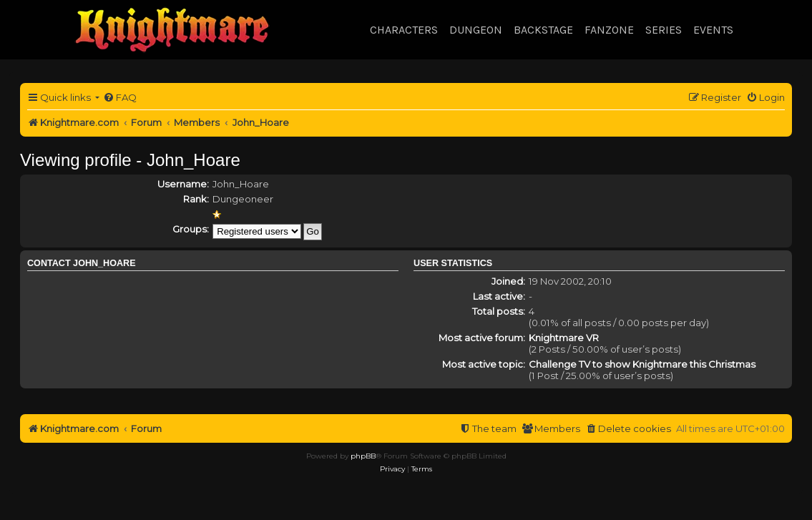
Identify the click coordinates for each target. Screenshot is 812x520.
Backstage (543, 30)
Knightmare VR (564, 338)
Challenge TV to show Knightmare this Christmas (642, 364)
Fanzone (609, 30)
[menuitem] (120, 98)
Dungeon (476, 30)
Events (713, 30)
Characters (404, 30)
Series (664, 30)
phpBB (363, 456)
